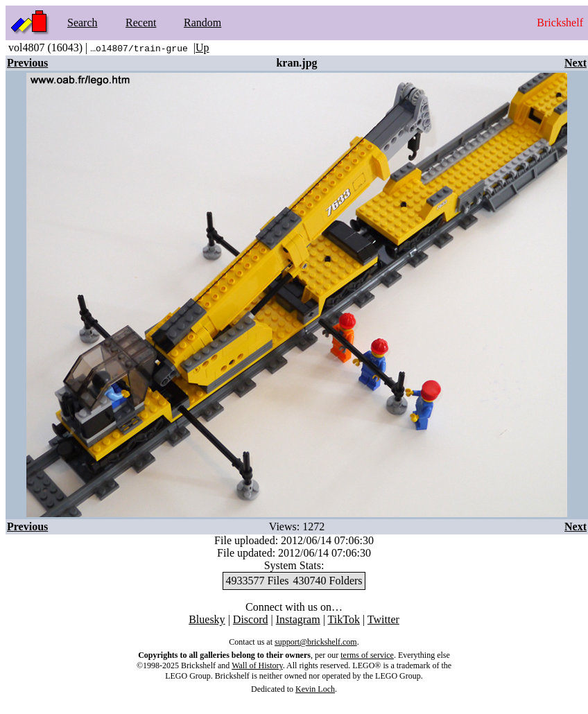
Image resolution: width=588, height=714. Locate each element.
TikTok (344, 619)
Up (202, 47)
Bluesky (207, 619)
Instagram (298, 619)
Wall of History (257, 665)
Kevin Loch (315, 689)
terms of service (367, 655)
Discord (251, 619)
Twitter (383, 619)
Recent (141, 23)
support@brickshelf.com (316, 642)
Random (202, 23)
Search (83, 23)
